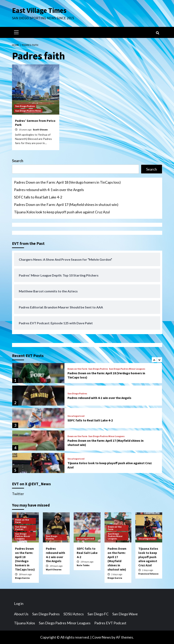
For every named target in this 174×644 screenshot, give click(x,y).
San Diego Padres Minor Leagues (127, 369)
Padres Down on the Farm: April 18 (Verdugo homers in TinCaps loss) (67, 182)
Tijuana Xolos (25, 623)
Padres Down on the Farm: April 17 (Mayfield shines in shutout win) (66, 204)
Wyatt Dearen (54, 569)
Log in (19, 603)
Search (18, 161)
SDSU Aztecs (74, 614)
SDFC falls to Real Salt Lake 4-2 (38, 197)
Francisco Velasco (148, 574)
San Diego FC (98, 614)
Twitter (18, 494)
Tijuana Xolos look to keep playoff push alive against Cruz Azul (62, 212)
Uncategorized (76, 416)
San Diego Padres (25, 106)
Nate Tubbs (83, 565)
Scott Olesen (40, 130)
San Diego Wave (125, 614)
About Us (21, 614)
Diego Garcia (22, 578)
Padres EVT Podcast (110, 623)
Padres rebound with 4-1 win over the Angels (49, 190)
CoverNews (102, 637)
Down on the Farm (77, 369)
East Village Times (39, 10)
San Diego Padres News (28, 111)
